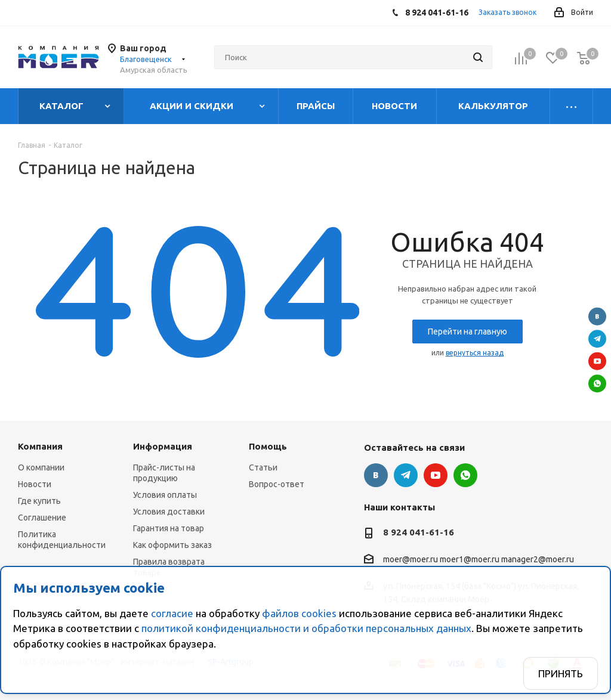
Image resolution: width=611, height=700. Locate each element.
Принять (561, 673)
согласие (172, 613)
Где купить (39, 501)
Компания (40, 446)
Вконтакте (597, 317)
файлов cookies (299, 613)
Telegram (597, 339)
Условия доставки (169, 512)
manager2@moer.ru (538, 560)
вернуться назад (475, 353)
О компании (41, 467)
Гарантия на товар (169, 528)
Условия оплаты (165, 495)
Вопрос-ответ (277, 484)
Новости (35, 484)
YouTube (597, 361)
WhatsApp (597, 383)
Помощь (268, 446)
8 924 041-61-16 (419, 532)
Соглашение (42, 518)
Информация (163, 446)
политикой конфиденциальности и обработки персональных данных (306, 628)
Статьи (263, 467)
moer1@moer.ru (470, 560)
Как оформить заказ (172, 545)
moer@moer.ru (411, 560)
